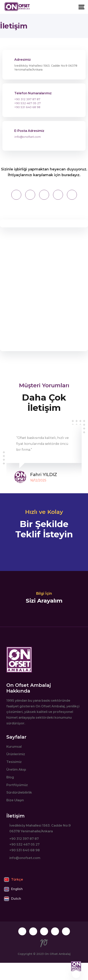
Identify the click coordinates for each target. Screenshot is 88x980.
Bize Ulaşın (15, 800)
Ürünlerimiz (16, 754)
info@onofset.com (28, 137)
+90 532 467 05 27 (28, 103)
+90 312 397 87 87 (27, 99)
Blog (10, 777)
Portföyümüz (17, 785)
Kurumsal (14, 747)
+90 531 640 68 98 (27, 107)
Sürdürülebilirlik (19, 792)
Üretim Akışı (16, 770)
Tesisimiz (14, 762)
